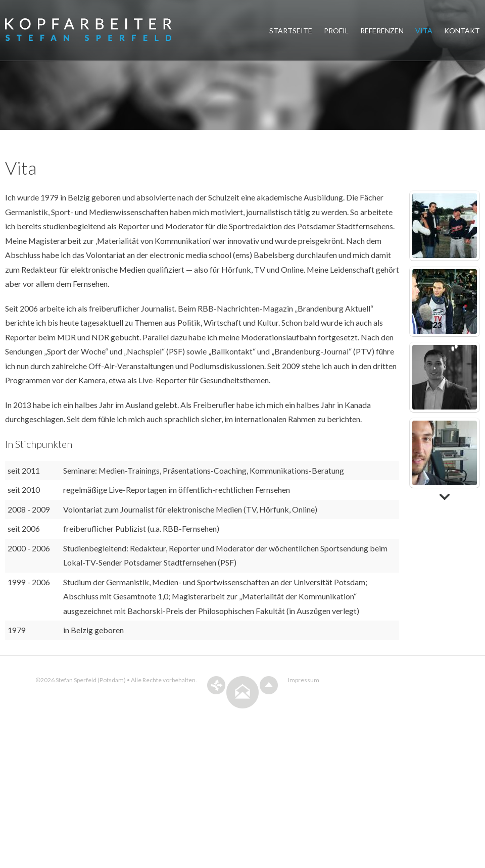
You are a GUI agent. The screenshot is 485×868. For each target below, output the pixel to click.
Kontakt (462, 31)
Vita (424, 31)
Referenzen (382, 31)
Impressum (304, 708)
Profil (336, 31)
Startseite (291, 31)
